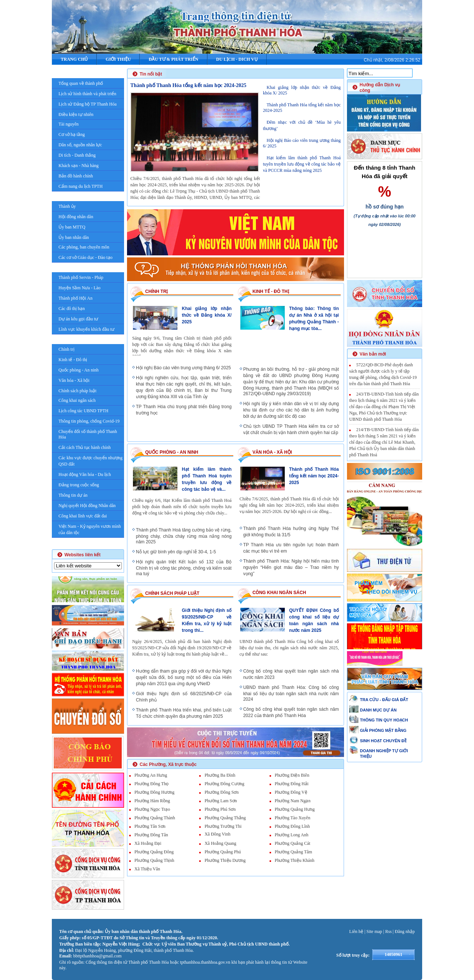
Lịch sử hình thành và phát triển (87, 94)
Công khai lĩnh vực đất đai (83, 516)
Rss (388, 931)
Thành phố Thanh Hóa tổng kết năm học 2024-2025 (188, 85)
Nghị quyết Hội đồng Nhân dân (87, 506)
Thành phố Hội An (76, 298)
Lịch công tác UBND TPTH (84, 411)
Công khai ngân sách (77, 400)
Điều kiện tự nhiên (76, 114)
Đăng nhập (405, 931)
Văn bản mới (373, 354)
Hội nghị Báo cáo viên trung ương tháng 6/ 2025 (183, 368)
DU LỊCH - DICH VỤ (237, 59)
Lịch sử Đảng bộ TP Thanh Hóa (88, 104)
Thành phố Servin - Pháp (81, 277)
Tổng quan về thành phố (81, 83)
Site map (374, 931)
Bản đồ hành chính (76, 176)
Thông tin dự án (73, 495)
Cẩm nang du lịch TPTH (81, 186)
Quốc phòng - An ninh (79, 370)
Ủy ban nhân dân (74, 237)
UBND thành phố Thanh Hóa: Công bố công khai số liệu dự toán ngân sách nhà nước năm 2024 (291, 693)
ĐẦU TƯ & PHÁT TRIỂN (173, 59)
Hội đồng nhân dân (76, 217)
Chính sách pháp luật (78, 391)
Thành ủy (67, 206)
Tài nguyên (69, 124)
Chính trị (66, 349)
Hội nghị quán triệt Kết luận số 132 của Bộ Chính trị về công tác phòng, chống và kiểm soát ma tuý (184, 568)
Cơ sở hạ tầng (72, 134)
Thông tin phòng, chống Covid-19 (89, 421)
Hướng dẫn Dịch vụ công (380, 88)
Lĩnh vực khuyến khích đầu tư (86, 329)
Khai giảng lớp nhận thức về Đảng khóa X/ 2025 (207, 315)
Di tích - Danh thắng (77, 155)
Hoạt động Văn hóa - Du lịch (85, 474)
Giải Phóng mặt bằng (87, 543)
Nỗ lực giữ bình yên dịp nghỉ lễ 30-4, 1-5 (176, 552)
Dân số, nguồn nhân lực (80, 145)
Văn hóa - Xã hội (74, 380)
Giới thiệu (118, 59)
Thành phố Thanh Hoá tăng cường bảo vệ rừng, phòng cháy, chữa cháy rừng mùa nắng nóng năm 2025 (184, 536)
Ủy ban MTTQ (72, 227)
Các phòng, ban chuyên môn (84, 247)
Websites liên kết (82, 555)
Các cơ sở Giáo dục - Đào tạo (86, 257)
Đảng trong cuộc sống (79, 485)
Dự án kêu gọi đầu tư (78, 319)
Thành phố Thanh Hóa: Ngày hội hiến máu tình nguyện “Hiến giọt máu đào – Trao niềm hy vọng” (291, 567)
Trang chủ (74, 59)
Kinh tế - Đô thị (73, 360)
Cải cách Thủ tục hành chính (85, 447)
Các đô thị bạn (72, 309)
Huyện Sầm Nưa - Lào (79, 288)
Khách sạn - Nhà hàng (79, 166)
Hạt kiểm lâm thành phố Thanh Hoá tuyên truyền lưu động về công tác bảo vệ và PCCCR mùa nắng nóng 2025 (302, 164)
